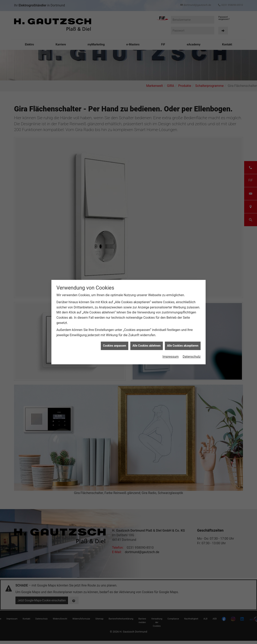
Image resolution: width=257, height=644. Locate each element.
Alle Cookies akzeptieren (183, 315)
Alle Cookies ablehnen (147, 315)
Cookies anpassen (115, 315)
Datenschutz (192, 326)
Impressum (171, 326)
